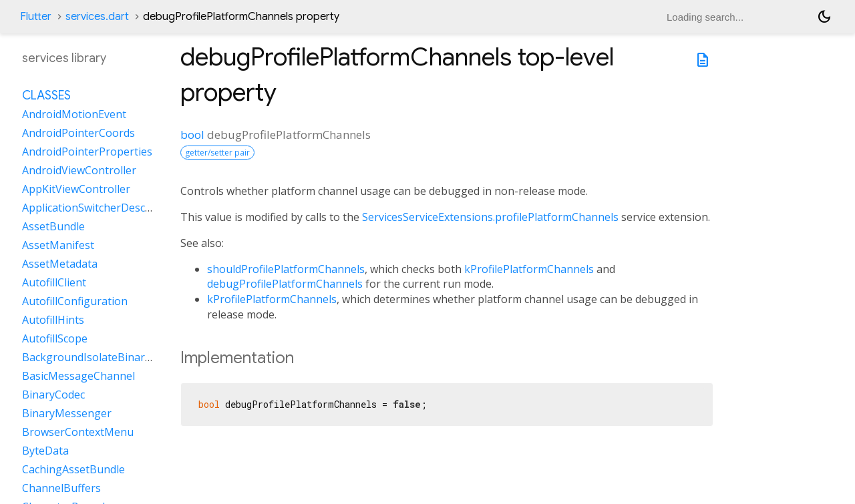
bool (192, 135)
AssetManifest (58, 245)
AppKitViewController (76, 189)
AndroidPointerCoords (78, 133)
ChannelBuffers (61, 488)
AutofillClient (54, 282)
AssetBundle (53, 226)
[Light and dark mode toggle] (824, 17)
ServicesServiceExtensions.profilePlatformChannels (490, 217)
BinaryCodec (53, 395)
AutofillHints (53, 320)
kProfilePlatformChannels (529, 269)
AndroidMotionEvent (74, 114)
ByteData (45, 451)
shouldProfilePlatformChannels (286, 269)
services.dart (97, 17)
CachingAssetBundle (73, 469)
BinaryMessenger (67, 413)
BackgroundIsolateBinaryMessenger (115, 357)
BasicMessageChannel (78, 376)
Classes (46, 95)
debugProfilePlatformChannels (285, 284)
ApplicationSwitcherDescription (101, 208)
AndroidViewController (79, 170)
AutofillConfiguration (75, 301)
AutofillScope (55, 338)
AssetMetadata (60, 264)
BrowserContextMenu (78, 432)
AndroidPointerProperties (87, 152)
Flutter (36, 17)
